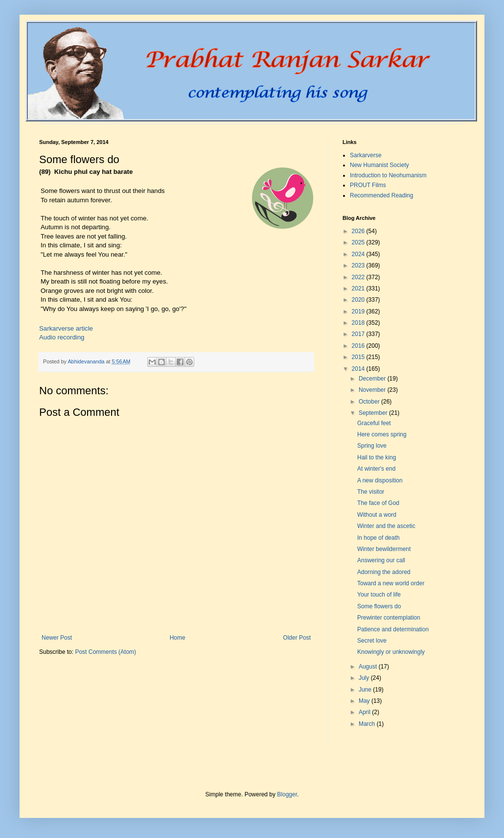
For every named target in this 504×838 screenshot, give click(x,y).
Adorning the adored (384, 572)
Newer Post (57, 638)
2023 (359, 265)
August (369, 667)
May (365, 701)
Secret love (372, 641)
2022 (359, 277)
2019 (359, 311)
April (365, 712)
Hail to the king (377, 457)
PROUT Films (368, 185)
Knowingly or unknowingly (391, 652)
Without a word (377, 515)
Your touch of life (379, 595)
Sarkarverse (366, 155)
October (370, 402)
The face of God (378, 503)
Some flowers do (379, 606)
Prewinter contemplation (389, 618)
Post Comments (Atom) (105, 652)
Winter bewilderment (384, 549)
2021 (359, 288)
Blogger (287, 794)
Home (178, 638)
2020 (359, 300)
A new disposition (380, 480)
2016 (359, 346)
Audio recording (62, 337)
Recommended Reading (381, 195)
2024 (359, 254)
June (366, 690)
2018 (359, 323)
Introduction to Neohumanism (388, 175)
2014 (359, 369)
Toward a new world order (391, 583)
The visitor (371, 492)
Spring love (372, 446)
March (368, 724)
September (374, 413)
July (365, 678)
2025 (359, 242)
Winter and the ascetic (386, 526)
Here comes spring (382, 434)
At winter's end (376, 469)
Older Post (297, 638)
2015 (359, 357)
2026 (359, 231)
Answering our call (381, 560)
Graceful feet (374, 423)
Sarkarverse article (66, 328)
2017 (359, 334)
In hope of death (378, 538)
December (373, 379)
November (373, 390)
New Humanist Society (379, 165)
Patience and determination (393, 629)
